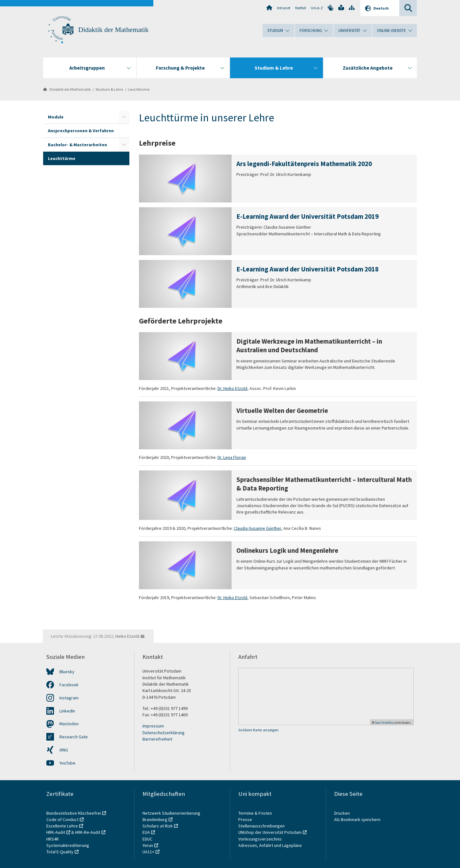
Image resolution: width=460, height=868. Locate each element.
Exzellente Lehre (62, 826)
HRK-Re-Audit (88, 832)
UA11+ (148, 852)
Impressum (153, 726)
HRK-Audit (56, 832)
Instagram (69, 698)
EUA (146, 832)
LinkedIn (67, 711)
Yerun (148, 845)
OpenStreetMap (384, 723)
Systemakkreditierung (68, 845)
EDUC (147, 839)
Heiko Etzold (127, 636)
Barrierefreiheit (157, 739)
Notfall (301, 8)
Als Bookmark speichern (357, 819)
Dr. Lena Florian (232, 457)
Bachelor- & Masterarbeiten (77, 145)
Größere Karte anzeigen (258, 730)
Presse (246, 819)
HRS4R (53, 839)
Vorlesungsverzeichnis (261, 839)
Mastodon (69, 724)
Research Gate (74, 737)
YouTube (67, 763)
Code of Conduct (62, 819)
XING (64, 750)
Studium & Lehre (109, 89)
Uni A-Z (317, 8)
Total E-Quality (60, 852)
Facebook (69, 685)
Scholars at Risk (158, 826)
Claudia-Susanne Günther (257, 528)
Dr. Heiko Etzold (232, 388)
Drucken (342, 813)
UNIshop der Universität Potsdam (270, 832)
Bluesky (67, 672)
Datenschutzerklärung (164, 733)
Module (56, 117)
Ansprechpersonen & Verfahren (81, 131)
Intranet (284, 8)
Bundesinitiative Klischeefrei (74, 813)
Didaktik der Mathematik (113, 30)
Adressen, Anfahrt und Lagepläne (270, 845)
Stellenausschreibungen (261, 826)
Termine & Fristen (256, 813)
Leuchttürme (139, 89)
